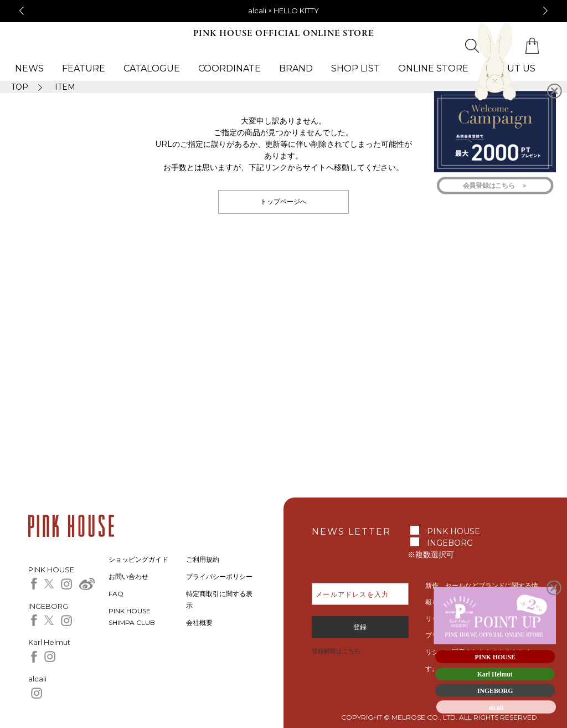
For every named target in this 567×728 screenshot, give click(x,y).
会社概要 (199, 622)
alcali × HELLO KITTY (283, 11)
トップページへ (283, 201)
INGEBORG (450, 543)
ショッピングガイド (138, 559)
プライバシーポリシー (219, 576)
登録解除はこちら (336, 651)
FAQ (116, 594)
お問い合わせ (128, 576)
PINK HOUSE (453, 531)
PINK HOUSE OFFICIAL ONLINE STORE (283, 34)
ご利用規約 (203, 559)
